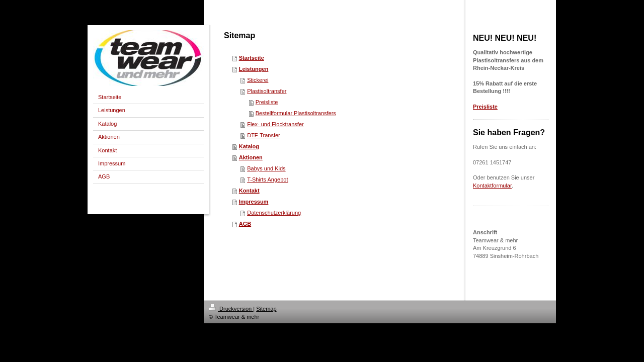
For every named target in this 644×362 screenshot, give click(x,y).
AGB (245, 224)
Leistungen (254, 69)
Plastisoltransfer (267, 91)
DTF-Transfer (264, 135)
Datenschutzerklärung (274, 213)
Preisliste (267, 102)
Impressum (254, 202)
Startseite (252, 58)
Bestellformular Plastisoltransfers (296, 113)
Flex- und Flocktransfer (275, 124)
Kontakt (249, 191)
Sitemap (266, 309)
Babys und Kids (266, 168)
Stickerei (258, 80)
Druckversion (231, 309)
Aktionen (251, 157)
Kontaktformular (492, 186)
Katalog (249, 146)
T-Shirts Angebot (267, 179)
